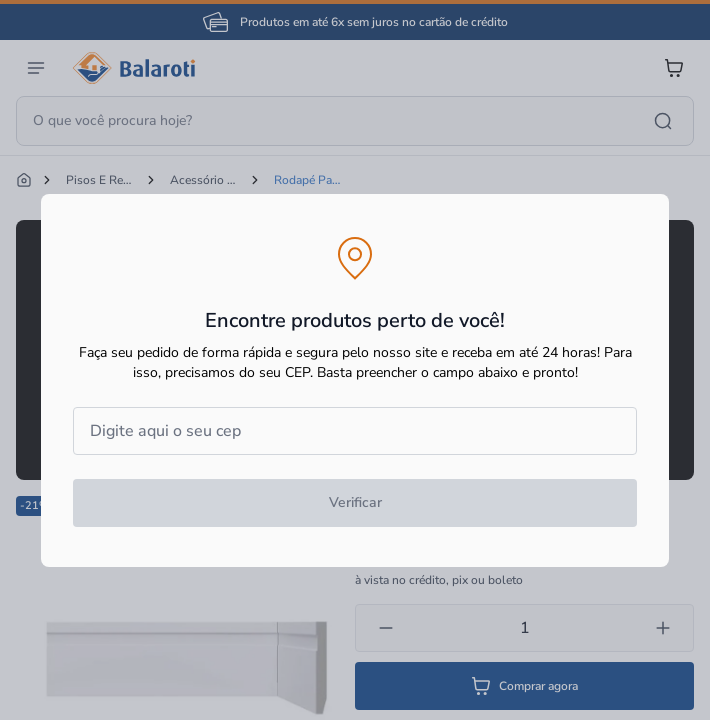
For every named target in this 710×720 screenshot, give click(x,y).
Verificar (355, 502)
